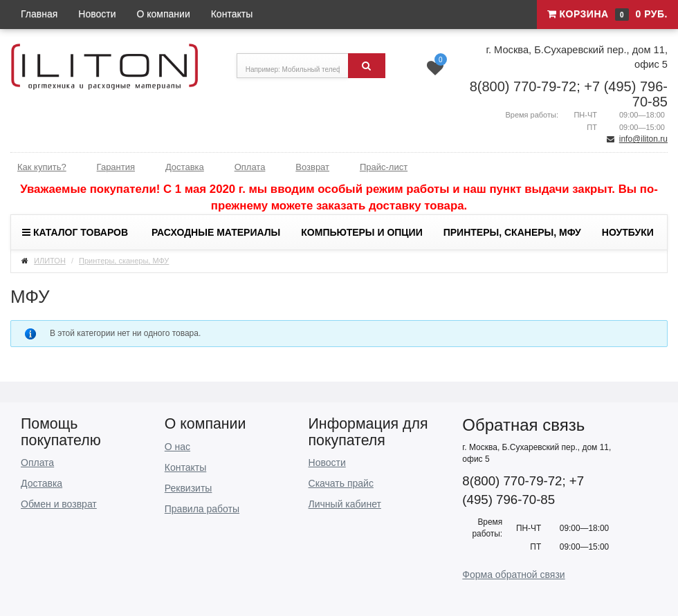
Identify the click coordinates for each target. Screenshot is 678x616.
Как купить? (42, 167)
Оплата (250, 167)
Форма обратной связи (513, 575)
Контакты (232, 14)
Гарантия (116, 167)
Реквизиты (189, 488)
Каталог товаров (75, 232)
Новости (97, 14)
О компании (164, 14)
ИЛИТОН (50, 261)
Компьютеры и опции (361, 232)
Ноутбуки (628, 232)
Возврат (312, 167)
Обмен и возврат (59, 504)
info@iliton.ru (643, 139)
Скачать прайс (341, 483)
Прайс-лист (384, 167)
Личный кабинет (345, 504)
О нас (177, 447)
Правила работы (202, 509)
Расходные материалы (216, 232)
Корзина (607, 15)
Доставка (185, 167)
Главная (39, 14)
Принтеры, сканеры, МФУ (512, 232)
